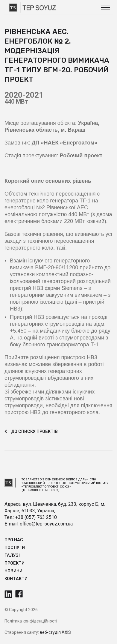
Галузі (12, 555)
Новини (13, 571)
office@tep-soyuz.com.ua (46, 524)
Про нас (14, 540)
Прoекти (15, 563)
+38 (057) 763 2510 (36, 517)
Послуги (15, 548)
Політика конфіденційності (31, 621)
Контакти (16, 579)
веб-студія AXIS (55, 632)
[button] (105, 7)
